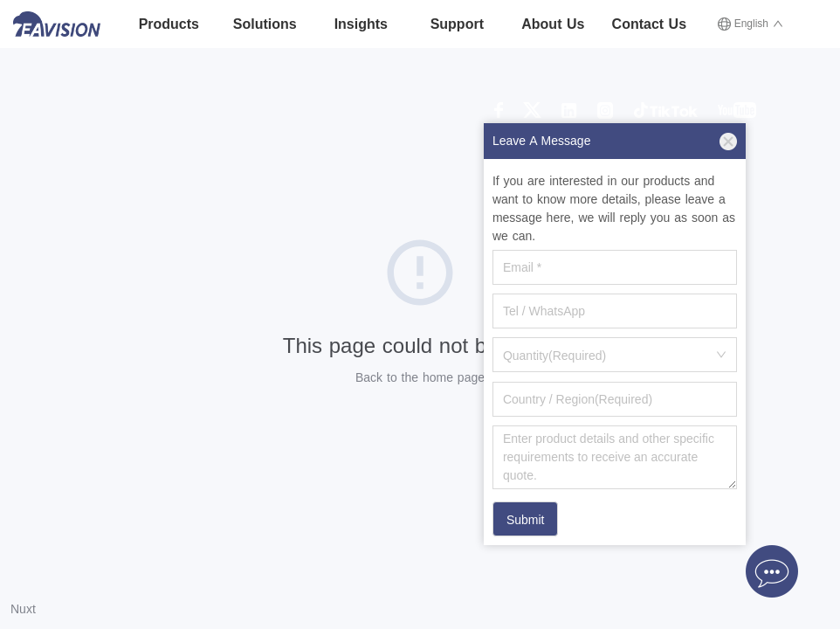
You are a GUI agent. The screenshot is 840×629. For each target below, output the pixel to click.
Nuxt (23, 609)
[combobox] (615, 355)
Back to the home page (420, 377)
